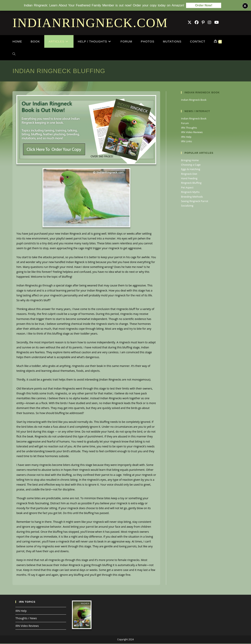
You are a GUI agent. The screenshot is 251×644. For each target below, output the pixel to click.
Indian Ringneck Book (194, 100)
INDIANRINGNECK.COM (90, 23)
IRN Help (186, 137)
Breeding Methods (192, 197)
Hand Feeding (189, 179)
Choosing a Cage (191, 165)
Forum (185, 124)
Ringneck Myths (190, 192)
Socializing (187, 206)
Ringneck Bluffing (191, 183)
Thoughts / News (26, 619)
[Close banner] (245, 6)
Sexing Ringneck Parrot (195, 201)
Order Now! (204, 5)
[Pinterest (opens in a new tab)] (203, 23)
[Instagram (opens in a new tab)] (209, 23)
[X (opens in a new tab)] (190, 23)
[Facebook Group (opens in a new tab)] (197, 23)
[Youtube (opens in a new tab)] (217, 23)
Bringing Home (190, 161)
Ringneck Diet (189, 174)
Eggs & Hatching (191, 170)
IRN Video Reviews (192, 133)
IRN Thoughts (189, 128)
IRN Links (186, 142)
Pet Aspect (187, 188)
